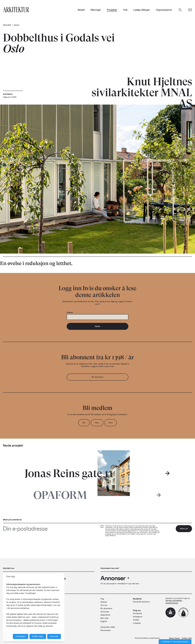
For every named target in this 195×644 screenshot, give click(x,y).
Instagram (138, 617)
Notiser (104, 602)
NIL (84, 423)
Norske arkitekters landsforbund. (174, 602)
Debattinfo (105, 615)
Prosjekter (112, 10)
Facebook (137, 613)
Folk (125, 10)
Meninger (96, 10)
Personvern (106, 630)
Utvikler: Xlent (187, 638)
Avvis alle (54, 636)
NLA (111, 423)
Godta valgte (38, 636)
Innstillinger (21, 636)
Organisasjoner (164, 10)
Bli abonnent (97, 377)
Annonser (115, 578)
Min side (104, 618)
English (104, 621)
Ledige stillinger (142, 10)
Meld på (184, 529)
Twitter (136, 620)
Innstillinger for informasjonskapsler (175, 642)
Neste (98, 326)
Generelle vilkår (108, 627)
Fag (102, 599)
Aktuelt (81, 10)
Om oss (104, 605)
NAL (97, 423)
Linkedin (137, 623)
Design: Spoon (174, 638)
